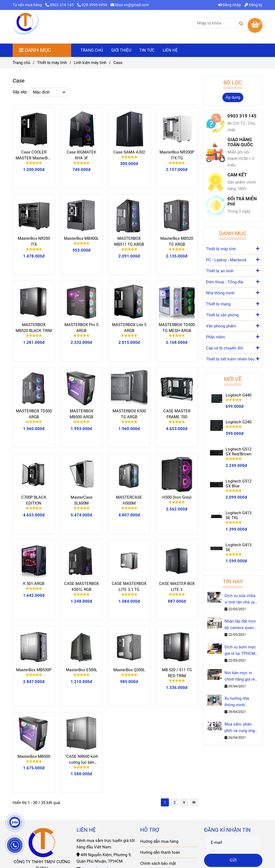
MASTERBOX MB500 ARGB (81, 414)
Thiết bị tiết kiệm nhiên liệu (233, 359)
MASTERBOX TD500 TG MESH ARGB (177, 328)
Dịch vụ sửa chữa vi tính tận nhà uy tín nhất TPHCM (240, 599)
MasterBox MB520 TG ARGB (177, 241)
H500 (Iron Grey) (177, 497)
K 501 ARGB (34, 584)
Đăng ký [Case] (253, 5)
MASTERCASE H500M (129, 500)
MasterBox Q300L (129, 670)
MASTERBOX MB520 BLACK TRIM (34, 328)
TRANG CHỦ (92, 50)
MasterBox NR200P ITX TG (177, 155)
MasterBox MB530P (34, 670)
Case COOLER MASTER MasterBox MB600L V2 (34, 155)
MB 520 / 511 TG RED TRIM (177, 673)
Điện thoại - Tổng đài (233, 282)
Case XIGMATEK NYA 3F (81, 155)
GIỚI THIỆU (121, 50)
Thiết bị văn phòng (233, 315)
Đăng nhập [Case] (229, 5)
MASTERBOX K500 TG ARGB (129, 414)
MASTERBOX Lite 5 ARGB (129, 328)
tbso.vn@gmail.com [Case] (130, 5)
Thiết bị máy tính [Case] (52, 63)
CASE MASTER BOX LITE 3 (177, 587)
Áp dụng (233, 97)
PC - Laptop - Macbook (233, 260)
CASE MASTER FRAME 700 (177, 414)
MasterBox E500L (82, 670)
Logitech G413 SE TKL (238, 515)
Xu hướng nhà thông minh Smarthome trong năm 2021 (240, 702)
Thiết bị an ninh (233, 271)
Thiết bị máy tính (233, 249)
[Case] (26, 23)
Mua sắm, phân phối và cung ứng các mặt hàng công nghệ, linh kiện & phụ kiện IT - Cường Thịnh (240, 728)
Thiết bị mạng (233, 304)
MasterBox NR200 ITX (34, 241)
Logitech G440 (238, 395)
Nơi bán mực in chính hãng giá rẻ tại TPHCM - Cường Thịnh (240, 676)
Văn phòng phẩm (233, 326)
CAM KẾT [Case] (237, 175)
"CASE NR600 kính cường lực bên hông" (82, 760)
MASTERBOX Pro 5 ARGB (81, 328)
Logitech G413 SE (238, 547)
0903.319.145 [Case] (60, 5)
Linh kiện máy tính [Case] (90, 63)
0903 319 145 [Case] (242, 116)
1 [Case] (165, 802)
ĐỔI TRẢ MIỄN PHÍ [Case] (242, 201)
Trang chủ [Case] (21, 63)
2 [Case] (175, 802)
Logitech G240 (238, 422)
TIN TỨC (147, 50)
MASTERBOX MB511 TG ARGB (129, 241)
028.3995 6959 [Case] (92, 5)
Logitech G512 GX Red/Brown (238, 452)
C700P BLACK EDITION (34, 500)
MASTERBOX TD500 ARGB (34, 414)
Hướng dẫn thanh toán (160, 852)
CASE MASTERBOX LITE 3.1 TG (129, 587)
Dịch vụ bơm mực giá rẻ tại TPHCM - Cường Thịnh (241, 651)
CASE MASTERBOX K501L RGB (82, 587)
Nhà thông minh (233, 293)
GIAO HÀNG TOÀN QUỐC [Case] (240, 142)
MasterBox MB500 (34, 756)
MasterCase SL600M (82, 500)
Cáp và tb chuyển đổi (233, 348)
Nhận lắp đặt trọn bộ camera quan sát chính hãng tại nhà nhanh (240, 625)
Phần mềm (233, 337)
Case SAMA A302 (129, 152)
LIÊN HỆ (170, 50)
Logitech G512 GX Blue (238, 484)
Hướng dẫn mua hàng (159, 841)
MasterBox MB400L (81, 238)
